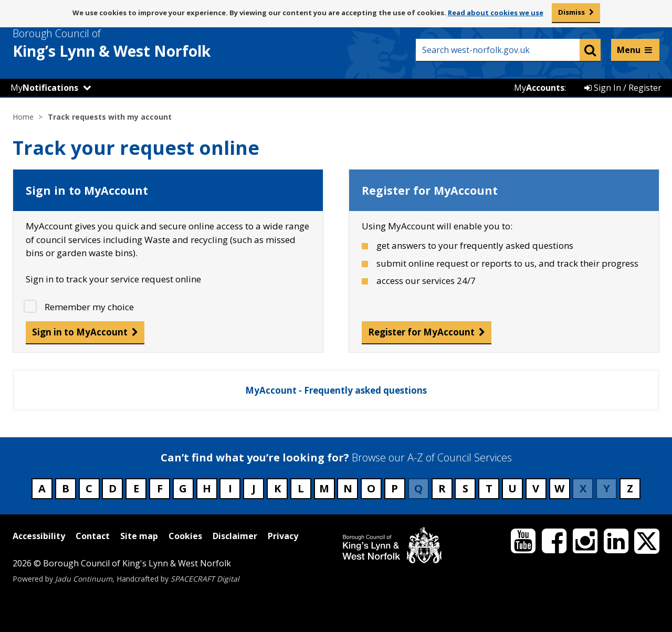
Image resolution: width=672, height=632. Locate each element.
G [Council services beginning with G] (183, 488)
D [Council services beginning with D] (113, 488)
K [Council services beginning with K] (277, 488)
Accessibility (39, 536)
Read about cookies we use (496, 13)
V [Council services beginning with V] (536, 488)
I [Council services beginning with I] (230, 488)
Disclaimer (235, 536)
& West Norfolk (131, 44)
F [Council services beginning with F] (160, 488)
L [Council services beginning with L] (301, 488)
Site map (139, 536)
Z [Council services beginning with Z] (630, 488)
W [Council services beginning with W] (559, 488)
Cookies (185, 536)
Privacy (283, 536)
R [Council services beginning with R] (442, 488)
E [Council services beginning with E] (136, 488)
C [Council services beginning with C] (89, 488)
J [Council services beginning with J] (254, 488)
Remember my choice (89, 307)
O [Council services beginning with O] (371, 488)
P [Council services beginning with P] (395, 488)
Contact (93, 536)
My (44, 88)
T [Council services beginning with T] (489, 488)
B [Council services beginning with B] (66, 488)
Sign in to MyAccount (80, 332)
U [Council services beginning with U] (512, 488)
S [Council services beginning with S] (465, 488)
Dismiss (571, 12)
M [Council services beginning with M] (324, 488)
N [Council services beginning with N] (348, 488)
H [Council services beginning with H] (207, 488)
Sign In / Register (623, 88)
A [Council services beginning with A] (42, 488)
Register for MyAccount (421, 332)
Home (23, 117)
